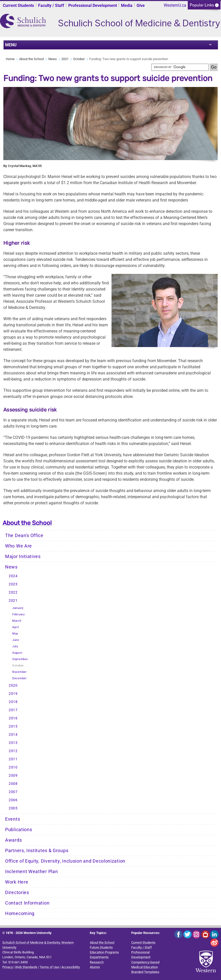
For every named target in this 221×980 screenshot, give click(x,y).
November (20, 672)
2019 (13, 694)
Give (141, 5)
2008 (13, 784)
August (17, 653)
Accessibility (71, 967)
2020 (13, 686)
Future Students (101, 947)
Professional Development (93, 5)
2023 (13, 584)
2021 (65, 59)
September (20, 659)
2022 (13, 592)
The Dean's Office (24, 536)
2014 (13, 735)
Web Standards (26, 967)
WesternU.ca (175, 5)
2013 (13, 743)
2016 (13, 718)
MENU (11, 45)
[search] (180, 67)
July (15, 646)
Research (97, 962)
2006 (13, 800)
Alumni (95, 967)
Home (10, 59)
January (18, 608)
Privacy (8, 967)
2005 (13, 808)
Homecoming (20, 914)
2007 (13, 792)
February (19, 614)
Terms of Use (49, 967)
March (17, 621)
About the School (31, 59)
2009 (13, 776)
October (79, 59)
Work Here (17, 882)
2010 (13, 767)
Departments (99, 957)
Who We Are (19, 546)
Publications (19, 830)
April (16, 627)
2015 (13, 726)
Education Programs (104, 952)
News (53, 59)
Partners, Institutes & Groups (37, 851)
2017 (13, 710)
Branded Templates (145, 972)
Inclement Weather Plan (31, 872)
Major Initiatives (23, 556)
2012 (13, 751)
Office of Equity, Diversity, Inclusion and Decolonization (65, 861)
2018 (13, 702)
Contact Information (27, 903)
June (16, 640)
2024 (13, 576)
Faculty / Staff (51, 5)
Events (13, 819)
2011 (13, 759)
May (15, 634)
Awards (13, 840)
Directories (17, 893)
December (20, 678)
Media (127, 5)
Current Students (18, 5)
